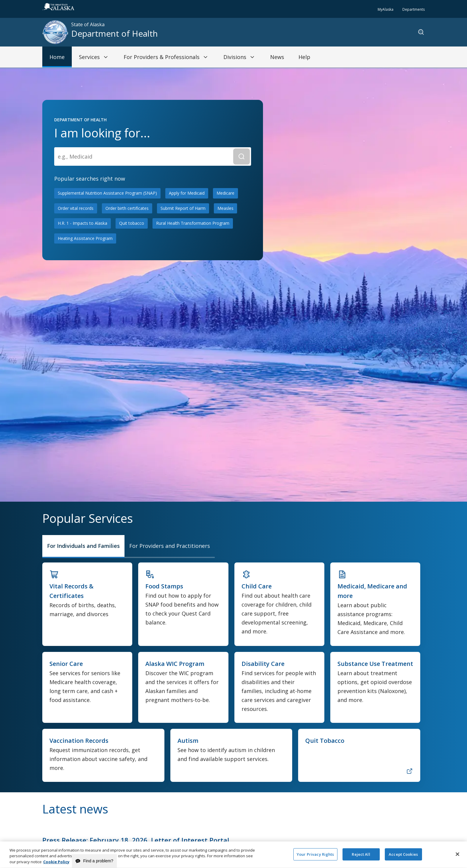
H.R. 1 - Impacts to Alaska (82, 223)
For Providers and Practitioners (170, 546)
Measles (225, 208)
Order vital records (76, 208)
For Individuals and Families (83, 546)
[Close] (457, 857)
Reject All (361, 857)
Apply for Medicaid (187, 193)
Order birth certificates (127, 208)
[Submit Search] (242, 156)
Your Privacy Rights (315, 857)
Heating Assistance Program (85, 238)
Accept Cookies (403, 857)
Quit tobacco (132, 223)
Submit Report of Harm (183, 208)
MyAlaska (386, 9)
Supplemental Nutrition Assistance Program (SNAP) (107, 193)
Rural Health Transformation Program (193, 223)
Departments (414, 9)
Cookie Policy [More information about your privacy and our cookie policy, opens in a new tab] (56, 865)
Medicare (225, 193)
